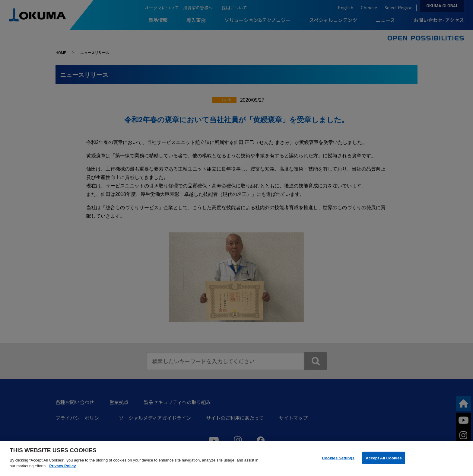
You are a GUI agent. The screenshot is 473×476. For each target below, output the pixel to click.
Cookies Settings (338, 458)
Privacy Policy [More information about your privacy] (62, 466)
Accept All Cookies (384, 458)
